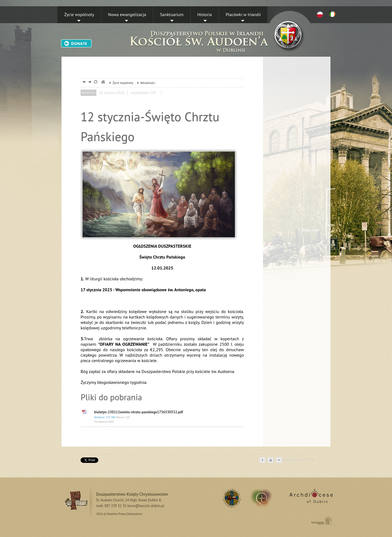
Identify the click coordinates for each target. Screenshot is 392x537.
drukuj (271, 460)
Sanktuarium (172, 14)
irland (265, 498)
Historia (205, 14)
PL (320, 14)
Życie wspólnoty (79, 14)
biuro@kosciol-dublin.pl (146, 506)
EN (333, 14)
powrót (83, 82)
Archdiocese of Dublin (310, 498)
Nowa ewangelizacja (127, 14)
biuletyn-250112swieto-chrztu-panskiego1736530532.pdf (168, 417)
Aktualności (145, 83)
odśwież (95, 82)
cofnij (279, 460)
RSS (231, 498)
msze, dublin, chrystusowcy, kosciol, (103, 82)
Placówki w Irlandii (243, 14)
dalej (89, 82)
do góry (262, 460)
